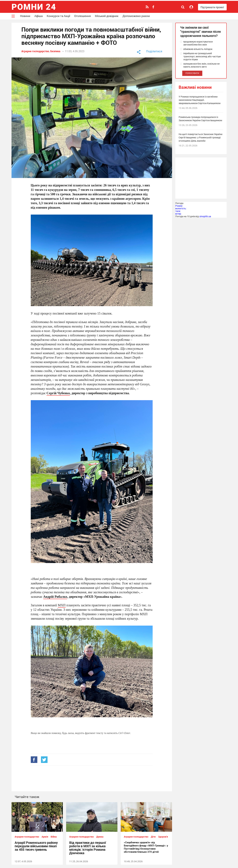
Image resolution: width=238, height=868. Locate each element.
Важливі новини (195, 87)
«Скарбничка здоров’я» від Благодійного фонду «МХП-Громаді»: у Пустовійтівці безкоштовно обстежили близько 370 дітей (146, 847)
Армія (45, 837)
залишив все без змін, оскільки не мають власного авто (200, 65)
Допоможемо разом (136, 16)
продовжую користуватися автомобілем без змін (196, 43)
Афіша (38, 16)
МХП (62, 605)
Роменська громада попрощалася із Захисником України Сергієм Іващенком (200, 119)
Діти (153, 837)
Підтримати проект (212, 7)
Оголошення (82, 16)
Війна (54, 837)
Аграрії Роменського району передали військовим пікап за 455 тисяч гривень (36, 846)
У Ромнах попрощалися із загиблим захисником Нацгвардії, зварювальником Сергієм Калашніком (200, 100)
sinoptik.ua (205, 216)
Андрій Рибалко (55, 597)
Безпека (55, 51)
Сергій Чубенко (58, 393)
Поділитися (154, 51)
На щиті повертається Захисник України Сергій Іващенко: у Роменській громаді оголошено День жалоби (200, 137)
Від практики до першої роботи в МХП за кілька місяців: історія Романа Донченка (88, 848)
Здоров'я (163, 837)
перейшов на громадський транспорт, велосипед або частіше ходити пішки (200, 56)
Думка (100, 837)
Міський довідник (107, 16)
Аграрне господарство (35, 51)
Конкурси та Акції (58, 16)
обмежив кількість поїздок (196, 49)
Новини (25, 16)
